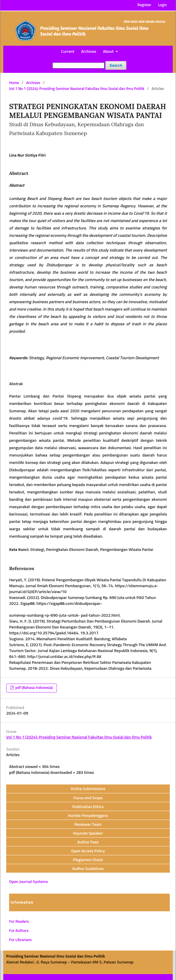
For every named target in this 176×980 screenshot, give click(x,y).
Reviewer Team (88, 825)
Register (144, 5)
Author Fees (88, 842)
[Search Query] (78, 66)
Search (116, 65)
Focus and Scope (88, 798)
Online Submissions (88, 789)
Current (68, 52)
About (109, 52)
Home (14, 83)
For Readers (19, 922)
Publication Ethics (88, 807)
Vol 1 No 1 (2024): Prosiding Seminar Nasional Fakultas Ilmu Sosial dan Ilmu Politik (77, 89)
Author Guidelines (88, 869)
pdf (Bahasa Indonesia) (34, 688)
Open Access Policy (88, 851)
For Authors (19, 931)
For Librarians (20, 940)
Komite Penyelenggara (88, 816)
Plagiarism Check (88, 860)
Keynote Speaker (88, 833)
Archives (89, 52)
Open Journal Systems (29, 882)
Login (162, 5)
